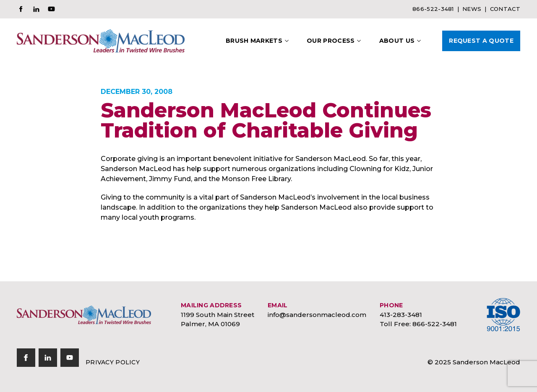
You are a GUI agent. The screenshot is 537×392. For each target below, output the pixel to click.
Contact (505, 9)
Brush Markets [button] (254, 41)
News (472, 9)
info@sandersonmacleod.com (317, 315)
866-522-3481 (433, 9)
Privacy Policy (113, 362)
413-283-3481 (401, 315)
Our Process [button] (331, 41)
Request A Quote (481, 41)
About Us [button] (397, 41)
